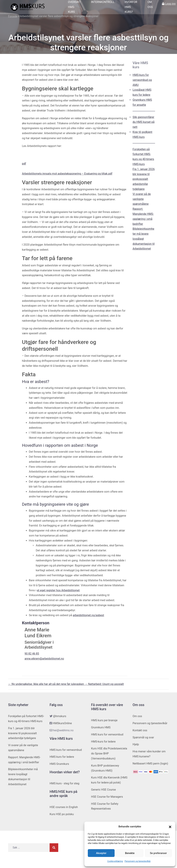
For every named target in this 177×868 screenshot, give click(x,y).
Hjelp (136, 744)
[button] (170, 827)
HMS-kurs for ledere (103, 742)
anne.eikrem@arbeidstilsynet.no (44, 659)
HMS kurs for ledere (62, 757)
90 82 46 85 (32, 654)
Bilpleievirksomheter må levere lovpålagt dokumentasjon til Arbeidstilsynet (144, 239)
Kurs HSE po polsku (62, 814)
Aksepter (101, 853)
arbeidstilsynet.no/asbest (88, 615)
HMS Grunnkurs (59, 764)
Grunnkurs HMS (101, 727)
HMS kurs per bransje (104, 720)
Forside (13, 16)
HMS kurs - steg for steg (64, 783)
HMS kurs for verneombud (66, 750)
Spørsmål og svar (143, 737)
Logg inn (170, 4)
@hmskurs (60, 716)
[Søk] (54, 848)
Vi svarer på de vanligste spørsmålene (142, 199)
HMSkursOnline (62, 723)
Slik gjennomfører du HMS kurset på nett (144, 122)
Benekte (130, 853)
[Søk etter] (29, 848)
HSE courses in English (64, 807)
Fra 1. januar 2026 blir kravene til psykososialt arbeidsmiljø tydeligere (144, 179)
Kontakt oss (140, 730)
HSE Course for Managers (107, 797)
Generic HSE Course (103, 790)
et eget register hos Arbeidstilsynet (58, 590)
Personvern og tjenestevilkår (138, 861)
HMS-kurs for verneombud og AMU (142, 80)
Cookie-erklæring (115, 861)
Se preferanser (158, 853)
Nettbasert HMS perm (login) (150, 764)
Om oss (137, 716)
